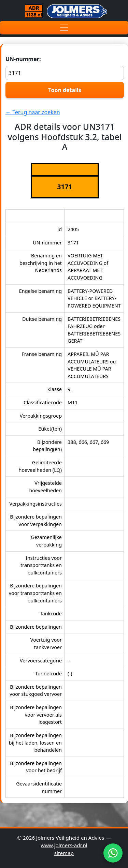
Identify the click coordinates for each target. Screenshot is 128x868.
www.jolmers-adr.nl (64, 845)
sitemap (64, 853)
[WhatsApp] (113, 853)
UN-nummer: (65, 68)
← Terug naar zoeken (33, 112)
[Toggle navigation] (64, 28)
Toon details (65, 90)
